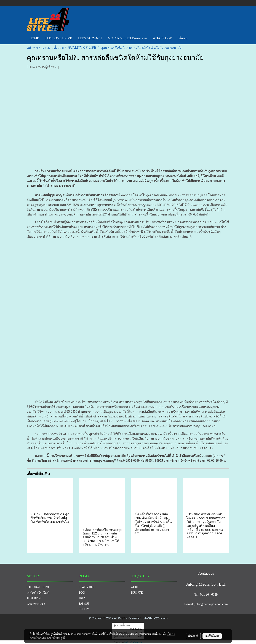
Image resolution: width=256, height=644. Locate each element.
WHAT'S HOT (162, 38)
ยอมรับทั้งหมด (212, 636)
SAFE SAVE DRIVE (58, 38)
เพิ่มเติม (183, 38)
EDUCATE (137, 593)
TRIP (82, 598)
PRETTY (84, 609)
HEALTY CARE (87, 587)
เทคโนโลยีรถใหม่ (38, 593)
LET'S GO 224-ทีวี (90, 38)
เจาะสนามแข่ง (36, 604)
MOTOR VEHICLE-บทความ (127, 38)
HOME (34, 38)
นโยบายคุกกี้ (58, 638)
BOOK (82, 593)
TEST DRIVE (34, 598)
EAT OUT (84, 604)
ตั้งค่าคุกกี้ (193, 636)
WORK (135, 587)
